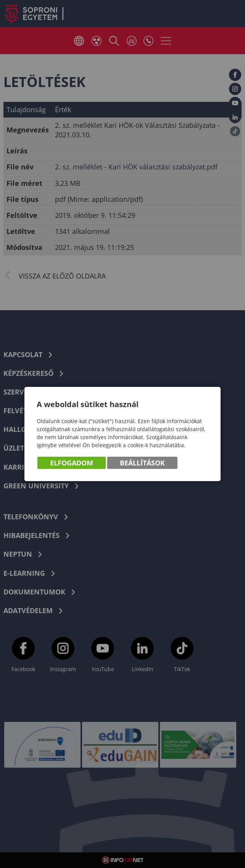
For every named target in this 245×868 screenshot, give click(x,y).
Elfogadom (72, 463)
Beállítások (142, 463)
